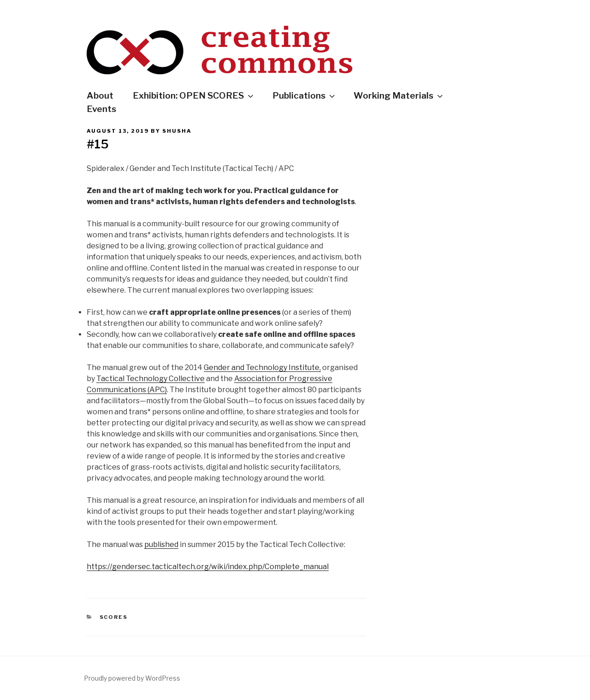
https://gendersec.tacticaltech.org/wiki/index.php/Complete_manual (208, 567)
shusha (177, 131)
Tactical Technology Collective (150, 379)
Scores (114, 617)
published (161, 544)
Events (101, 109)
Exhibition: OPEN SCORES (194, 95)
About (100, 95)
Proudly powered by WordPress (132, 678)
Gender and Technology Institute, (262, 368)
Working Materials (399, 95)
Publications (304, 95)
